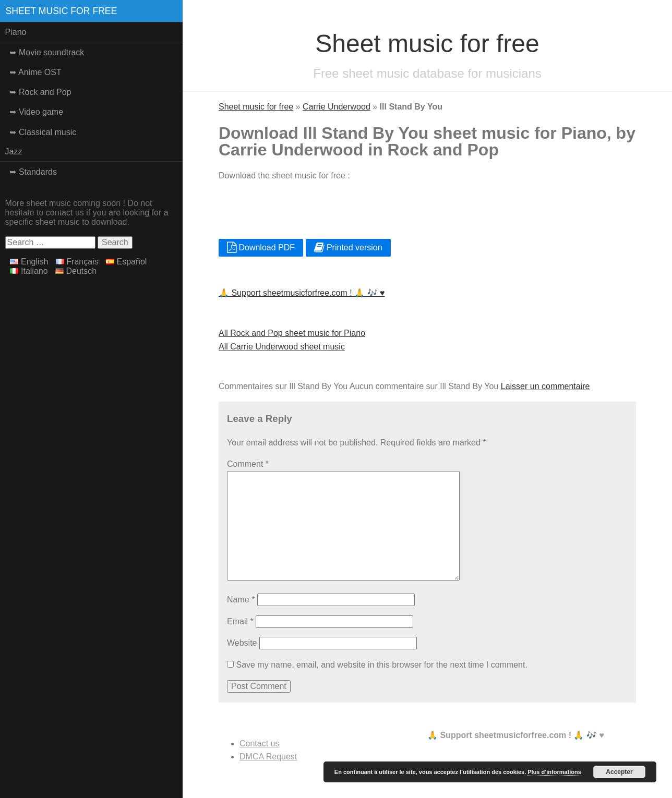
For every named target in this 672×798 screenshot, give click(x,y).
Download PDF (261, 247)
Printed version (348, 247)
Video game (41, 112)
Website (242, 643)
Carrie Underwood (337, 107)
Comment (248, 464)
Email (240, 621)
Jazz (14, 152)
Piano (16, 32)
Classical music (47, 132)
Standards (38, 172)
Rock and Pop (45, 92)
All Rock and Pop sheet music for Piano (292, 333)
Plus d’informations (554, 772)
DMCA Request (268, 757)
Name (241, 600)
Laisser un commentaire (545, 386)
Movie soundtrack (51, 52)
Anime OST (40, 72)
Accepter (619, 772)
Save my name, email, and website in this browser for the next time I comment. (381, 665)
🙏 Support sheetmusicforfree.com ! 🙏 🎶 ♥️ (302, 293)
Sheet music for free (62, 11)
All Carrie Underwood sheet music (282, 347)
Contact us (259, 743)
